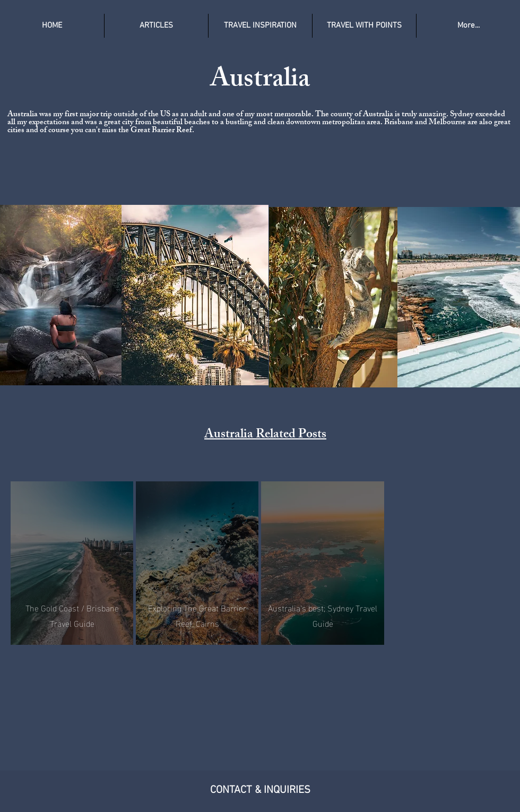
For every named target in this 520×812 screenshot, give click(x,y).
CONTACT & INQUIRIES (260, 790)
